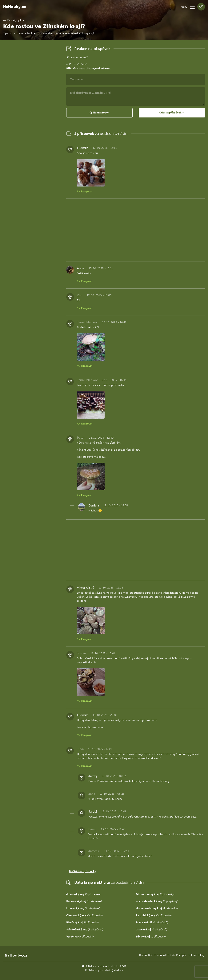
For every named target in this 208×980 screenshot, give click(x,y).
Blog (201, 955)
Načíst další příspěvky (83, 871)
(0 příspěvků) (83, 894)
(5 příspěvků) (82, 923)
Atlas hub (169, 955)
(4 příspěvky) (157, 908)
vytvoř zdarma (101, 69)
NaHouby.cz (14, 7)
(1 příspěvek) (84, 901)
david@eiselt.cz (114, 970)
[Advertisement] (32, 102)
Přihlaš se (72, 69)
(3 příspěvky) (157, 901)
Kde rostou (155, 955)
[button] (192, 7)
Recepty (181, 955)
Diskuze (192, 955)
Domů (143, 955)
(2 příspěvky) (155, 894)
